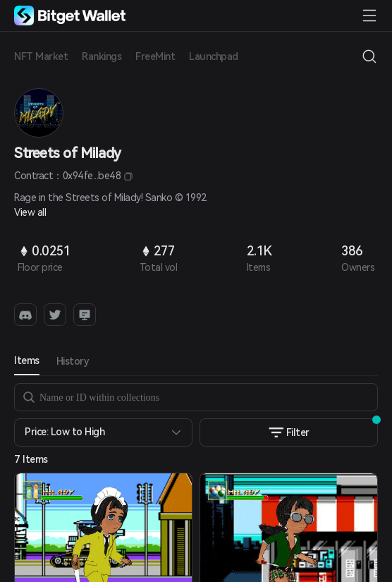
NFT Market (41, 56)
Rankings (102, 56)
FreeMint (155, 56)
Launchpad (214, 56)
